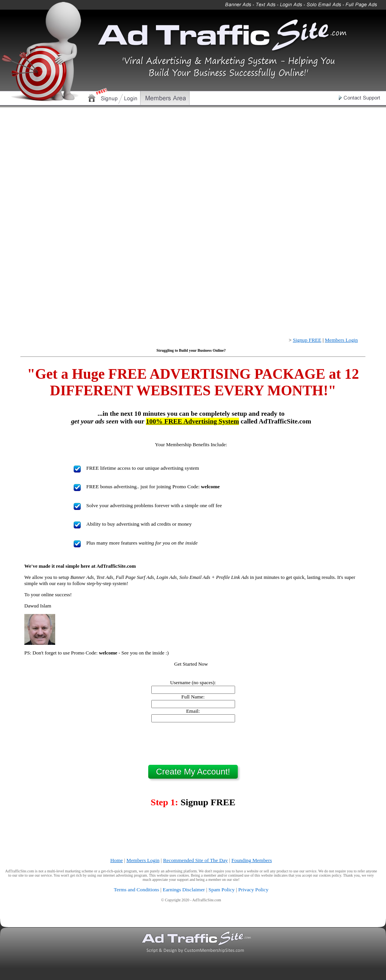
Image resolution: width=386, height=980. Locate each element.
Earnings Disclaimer (184, 890)
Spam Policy (222, 890)
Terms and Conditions (137, 890)
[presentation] (193, 744)
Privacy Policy (253, 890)
